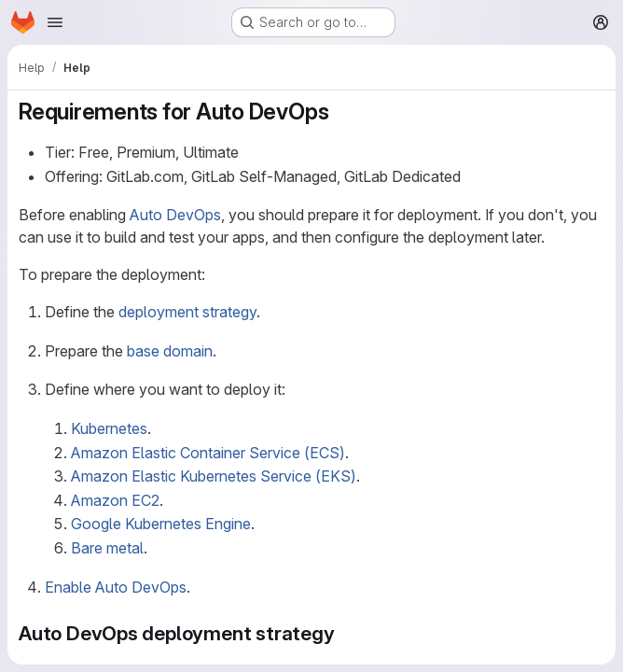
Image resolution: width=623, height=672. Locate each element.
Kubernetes (109, 428)
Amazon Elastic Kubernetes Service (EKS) (214, 476)
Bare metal (107, 548)
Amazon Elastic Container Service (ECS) (208, 453)
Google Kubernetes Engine (161, 524)
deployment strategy (187, 312)
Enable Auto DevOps (116, 587)
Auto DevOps (175, 215)
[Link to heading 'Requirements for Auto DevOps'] (340, 112)
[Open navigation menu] (55, 22)
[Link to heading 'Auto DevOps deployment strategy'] (346, 633)
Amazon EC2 (115, 500)
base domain (170, 351)
